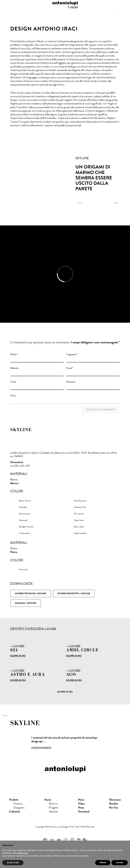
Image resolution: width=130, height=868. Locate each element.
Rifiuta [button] (103, 862)
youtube (59, 840)
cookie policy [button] (23, 853)
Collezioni (15, 811)
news (81, 800)
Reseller (114, 804)
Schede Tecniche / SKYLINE (30, 594)
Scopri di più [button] (13, 862)
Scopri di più (18, 656)
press (81, 808)
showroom (115, 800)
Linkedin (79, 840)
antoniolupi (65, 5)
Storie (48, 800)
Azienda (53, 811)
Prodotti (14, 800)
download (84, 811)
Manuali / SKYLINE (25, 603)
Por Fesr (114, 808)
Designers (19, 808)
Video (81, 804)
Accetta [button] (120, 862)
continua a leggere (41, 747)
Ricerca (53, 804)
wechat (85, 840)
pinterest (72, 840)
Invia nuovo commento (101, 410)
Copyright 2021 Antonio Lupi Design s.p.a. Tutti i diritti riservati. (65, 827)
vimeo (52, 840)
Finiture (18, 804)
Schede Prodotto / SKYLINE (74, 594)
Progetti (54, 808)
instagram (66, 840)
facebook (45, 840)
